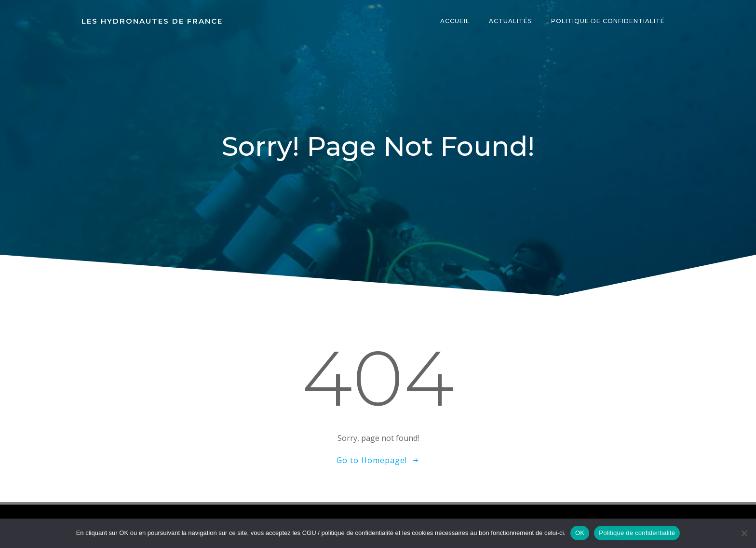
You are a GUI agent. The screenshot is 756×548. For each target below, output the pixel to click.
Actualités (511, 21)
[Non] (744, 533)
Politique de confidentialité (608, 21)
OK (580, 533)
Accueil (455, 21)
